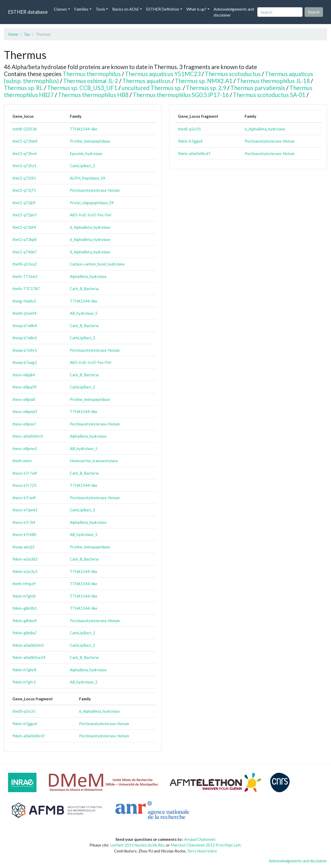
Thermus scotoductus (233, 74)
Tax (27, 34)
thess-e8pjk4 (24, 375)
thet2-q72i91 (24, 178)
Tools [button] (100, 9)
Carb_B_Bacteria (84, 289)
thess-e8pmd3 (25, 411)
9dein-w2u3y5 (25, 571)
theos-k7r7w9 (25, 473)
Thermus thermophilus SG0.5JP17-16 (181, 95)
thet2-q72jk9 (24, 203)
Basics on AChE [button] (126, 9)
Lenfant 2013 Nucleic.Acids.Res (137, 845)
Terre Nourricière (202, 851)
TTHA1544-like (84, 129)
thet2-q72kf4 (24, 227)
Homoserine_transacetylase (94, 461)
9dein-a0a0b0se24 (29, 657)
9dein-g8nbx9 (25, 621)
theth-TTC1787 (26, 289)
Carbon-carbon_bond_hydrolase (97, 264)
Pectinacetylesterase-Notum (95, 190)
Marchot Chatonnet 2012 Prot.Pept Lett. (206, 845)
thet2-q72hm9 (25, 141)
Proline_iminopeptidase (90, 141)
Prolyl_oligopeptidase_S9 (92, 203)
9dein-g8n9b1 (25, 608)
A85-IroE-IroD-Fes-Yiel (91, 215)
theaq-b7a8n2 (25, 338)
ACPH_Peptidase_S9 (88, 178)
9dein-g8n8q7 (25, 633)
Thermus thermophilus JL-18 (273, 81)
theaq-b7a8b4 (25, 326)
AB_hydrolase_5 (84, 313)
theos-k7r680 (24, 534)
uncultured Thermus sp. (152, 88)
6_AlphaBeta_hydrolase (90, 227)
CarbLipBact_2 (82, 166)
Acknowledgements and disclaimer (234, 12)
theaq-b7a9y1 (25, 350)
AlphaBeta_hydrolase (88, 276)
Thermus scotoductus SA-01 (269, 95)
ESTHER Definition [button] (163, 9)
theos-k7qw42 (25, 510)
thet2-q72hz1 (24, 166)
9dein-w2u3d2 (25, 559)
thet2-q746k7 (25, 252)
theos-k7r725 (24, 485)
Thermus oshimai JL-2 (91, 81)
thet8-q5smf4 (24, 313)
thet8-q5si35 (24, 711)
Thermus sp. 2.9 (206, 88)
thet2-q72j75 (24, 190)
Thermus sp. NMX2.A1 (204, 81)
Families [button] (81, 9)
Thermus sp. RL (23, 88)
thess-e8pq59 (24, 387)
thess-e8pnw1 (25, 448)
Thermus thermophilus (92, 74)
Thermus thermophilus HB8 (93, 95)
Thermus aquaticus (146, 81)
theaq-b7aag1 (25, 362)
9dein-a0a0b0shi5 (28, 645)
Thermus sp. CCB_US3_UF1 (82, 88)
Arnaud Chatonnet (200, 839)
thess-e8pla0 (24, 399)
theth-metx (22, 461)
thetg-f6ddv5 (24, 301)
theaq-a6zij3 (23, 547)
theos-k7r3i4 (24, 522)
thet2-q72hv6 (25, 153)
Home (13, 34)
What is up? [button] (196, 9)
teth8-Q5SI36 (25, 129)
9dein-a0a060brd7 (29, 736)
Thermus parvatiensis (258, 88)
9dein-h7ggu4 (25, 724)
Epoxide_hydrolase (86, 153)
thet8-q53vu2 (25, 264)
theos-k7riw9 (24, 498)
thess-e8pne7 (24, 424)
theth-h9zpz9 (24, 584)
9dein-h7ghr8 (24, 670)
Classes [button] (60, 9)
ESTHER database (28, 12)
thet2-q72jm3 (24, 215)
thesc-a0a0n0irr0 (28, 436)
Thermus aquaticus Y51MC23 (163, 74)
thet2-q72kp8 (24, 239)
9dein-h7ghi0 (24, 596)
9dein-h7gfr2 (24, 682)
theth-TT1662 (25, 276)
